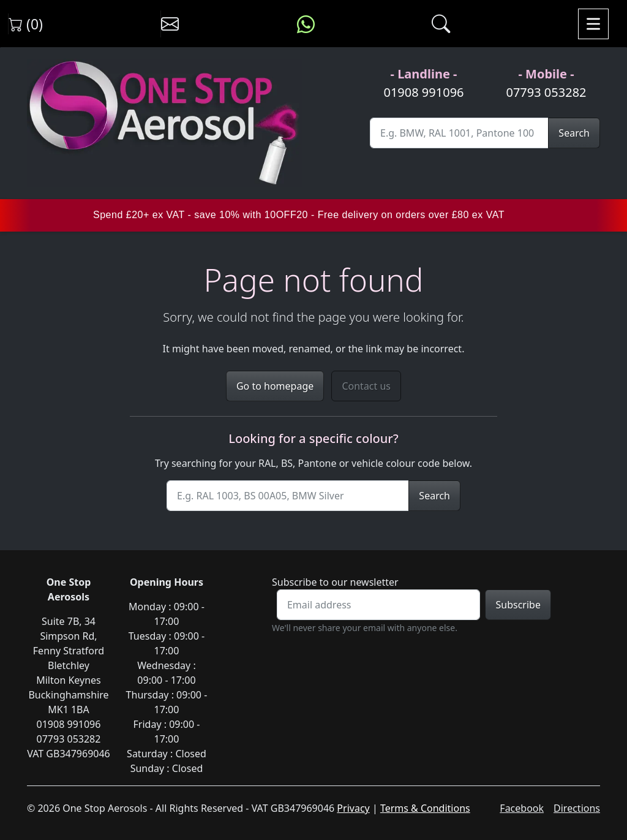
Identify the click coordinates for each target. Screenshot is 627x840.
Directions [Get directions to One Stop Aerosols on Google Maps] (577, 808)
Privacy (353, 808)
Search (574, 133)
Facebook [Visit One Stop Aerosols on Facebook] (522, 808)
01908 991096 (423, 92)
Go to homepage (275, 386)
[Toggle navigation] (593, 24)
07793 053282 (546, 92)
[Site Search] (459, 133)
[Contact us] (170, 24)
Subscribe (518, 605)
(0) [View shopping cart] (26, 24)
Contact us (366, 386)
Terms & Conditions (425, 808)
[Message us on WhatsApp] (306, 24)
